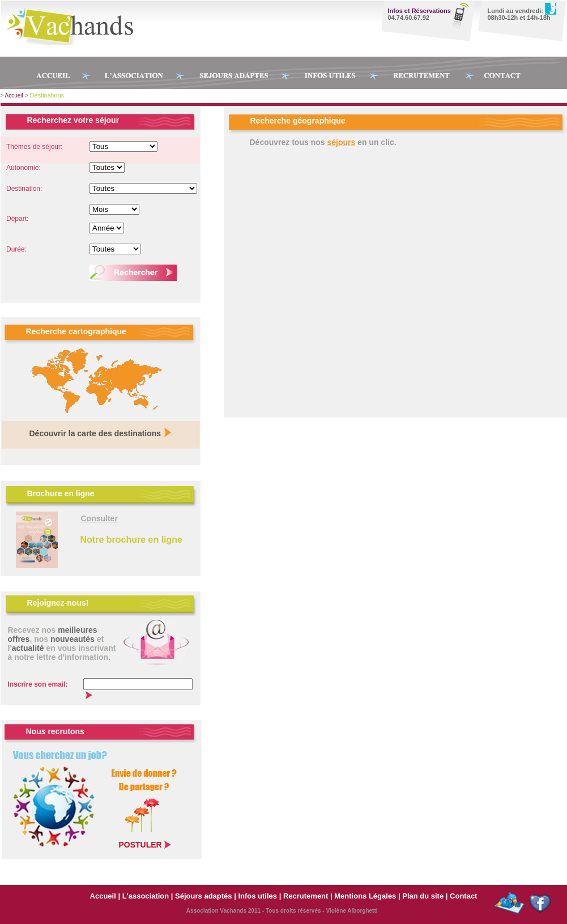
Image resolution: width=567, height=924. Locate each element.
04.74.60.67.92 (409, 18)
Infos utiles (257, 896)
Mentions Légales (366, 896)
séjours (341, 142)
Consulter (99, 518)
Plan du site (423, 896)
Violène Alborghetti (351, 911)
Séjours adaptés (203, 896)
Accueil (14, 95)
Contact (463, 896)
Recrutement (306, 896)
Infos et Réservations (419, 11)
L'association (146, 896)
